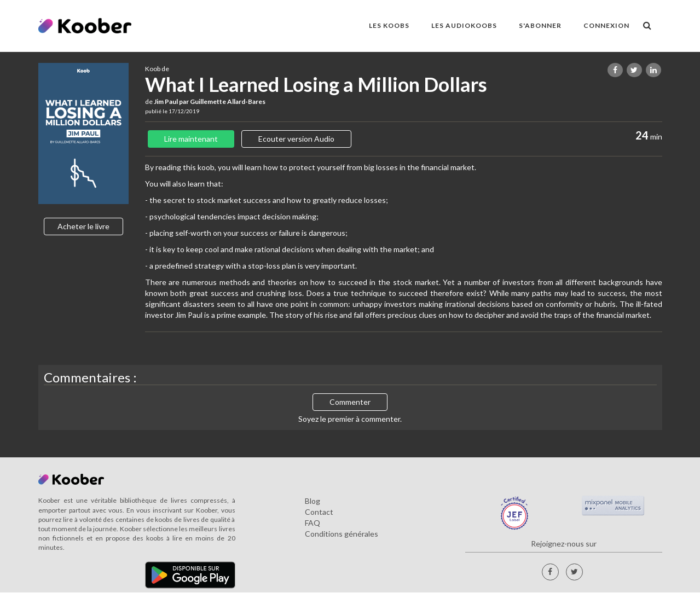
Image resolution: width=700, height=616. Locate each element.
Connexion (606, 25)
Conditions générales (342, 534)
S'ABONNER (540, 25)
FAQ (313, 523)
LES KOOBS (389, 25)
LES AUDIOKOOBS (464, 25)
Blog (313, 501)
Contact (319, 512)
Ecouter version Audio (296, 139)
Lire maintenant (191, 139)
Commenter (350, 402)
